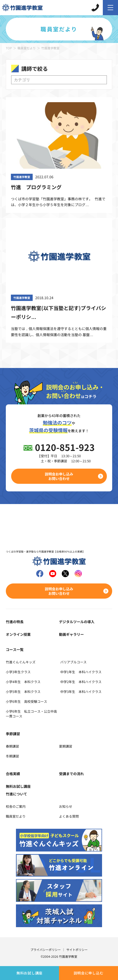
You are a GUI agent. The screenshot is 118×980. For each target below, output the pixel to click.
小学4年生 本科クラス (23, 682)
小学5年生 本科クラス (23, 692)
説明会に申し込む (89, 973)
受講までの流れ (71, 774)
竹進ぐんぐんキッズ (21, 662)
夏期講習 (66, 746)
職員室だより (27, 48)
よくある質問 (69, 816)
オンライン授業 (18, 634)
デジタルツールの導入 (77, 622)
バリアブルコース (73, 662)
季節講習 (13, 734)
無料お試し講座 (29, 973)
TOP (9, 48)
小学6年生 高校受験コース (26, 701)
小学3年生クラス (18, 672)
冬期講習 (12, 756)
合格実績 (13, 774)
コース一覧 (15, 649)
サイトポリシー (77, 950)
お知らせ (66, 806)
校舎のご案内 (16, 806)
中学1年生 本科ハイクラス (81, 672)
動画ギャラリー (71, 634)
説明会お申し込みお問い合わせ (59, 476)
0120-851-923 (65, 447)
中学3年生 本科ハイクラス (81, 692)
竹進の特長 (15, 622)
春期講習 (12, 746)
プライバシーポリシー (46, 950)
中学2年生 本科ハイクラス (81, 682)
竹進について (16, 794)
